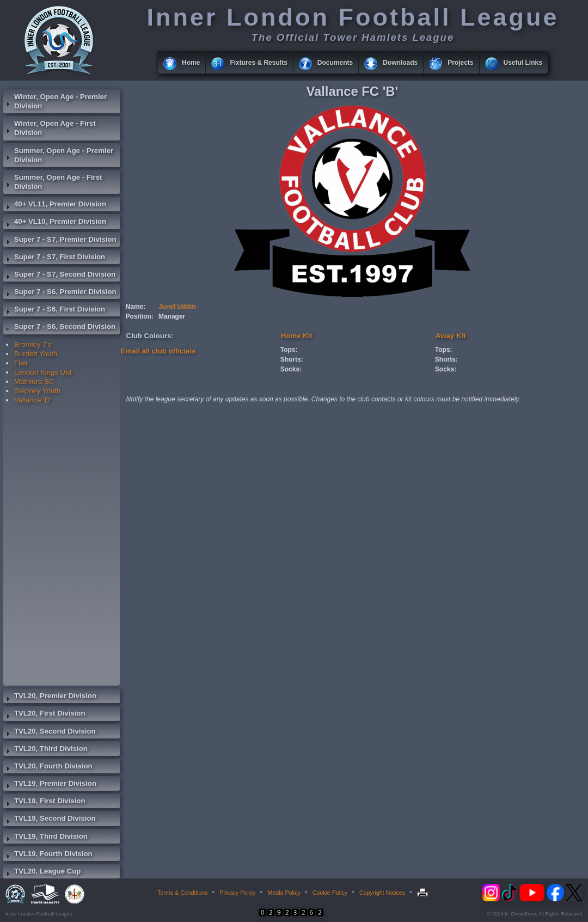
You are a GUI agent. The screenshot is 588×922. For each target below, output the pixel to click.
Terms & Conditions (182, 893)
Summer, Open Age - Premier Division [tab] (58, 155)
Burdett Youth (36, 354)
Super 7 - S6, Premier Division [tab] (60, 293)
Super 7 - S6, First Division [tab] (54, 310)
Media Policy (284, 893)
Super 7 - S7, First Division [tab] (54, 258)
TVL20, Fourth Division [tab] (48, 767)
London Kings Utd (43, 372)
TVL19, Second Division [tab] (50, 820)
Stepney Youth (37, 391)
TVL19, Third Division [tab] (45, 838)
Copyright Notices (382, 893)
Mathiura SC (34, 381)
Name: (136, 307)
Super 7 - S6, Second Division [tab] (59, 328)
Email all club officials (158, 351)
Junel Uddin (177, 307)
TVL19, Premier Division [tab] (50, 785)
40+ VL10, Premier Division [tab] (55, 223)
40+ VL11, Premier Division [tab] (55, 205)
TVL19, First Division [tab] (44, 802)
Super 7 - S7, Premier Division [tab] (60, 241)
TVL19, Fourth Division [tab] (48, 855)
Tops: (289, 350)
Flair (21, 363)
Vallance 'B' (32, 400)
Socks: (291, 369)
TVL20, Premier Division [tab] (50, 697)
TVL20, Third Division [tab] (45, 750)
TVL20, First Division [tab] (44, 715)
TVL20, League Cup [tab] (42, 872)
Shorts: (292, 359)
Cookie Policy (330, 893)
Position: (140, 316)
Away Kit (451, 336)
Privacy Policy (237, 893)
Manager (172, 316)
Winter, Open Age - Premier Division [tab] (55, 101)
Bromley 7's (33, 344)
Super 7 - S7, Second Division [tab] (59, 276)
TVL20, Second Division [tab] (50, 732)
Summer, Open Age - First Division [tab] (53, 182)
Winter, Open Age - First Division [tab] (50, 128)
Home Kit (297, 336)
